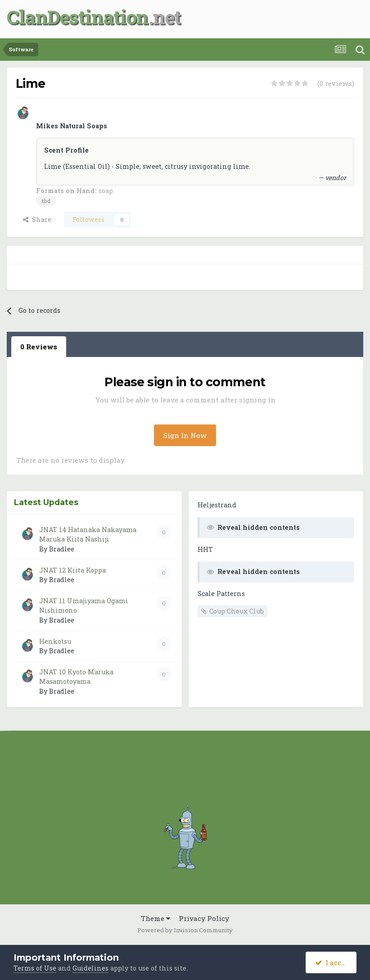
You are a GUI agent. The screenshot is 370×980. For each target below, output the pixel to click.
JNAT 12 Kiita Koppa (72, 570)
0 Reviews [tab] (39, 347)
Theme (156, 918)
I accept (334, 962)
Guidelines (90, 968)
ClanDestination (78, 17)
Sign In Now (185, 435)
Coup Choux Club (237, 611)
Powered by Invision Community (185, 930)
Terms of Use (35, 968)
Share (37, 219)
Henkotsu (55, 641)
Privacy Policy (204, 918)
